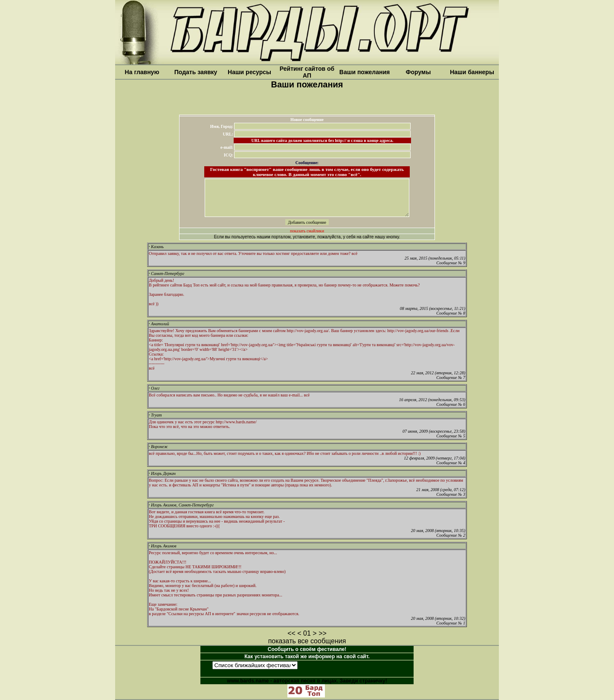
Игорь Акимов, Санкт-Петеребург (181, 505)
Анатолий (159, 324)
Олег (154, 388)
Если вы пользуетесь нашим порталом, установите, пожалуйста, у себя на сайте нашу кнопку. (307, 237)
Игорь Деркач (162, 473)
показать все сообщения (307, 641)
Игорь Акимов (163, 546)
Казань (156, 247)
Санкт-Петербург (167, 273)
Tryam (155, 415)
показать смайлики (307, 231)
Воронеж (158, 447)
